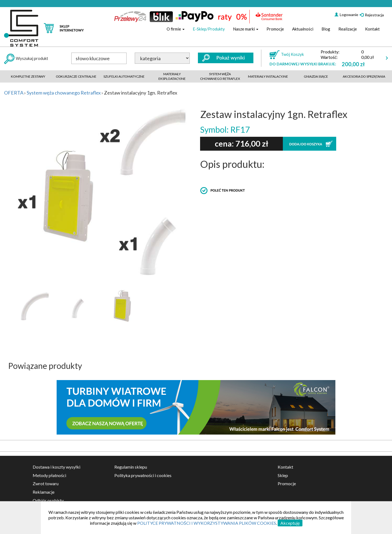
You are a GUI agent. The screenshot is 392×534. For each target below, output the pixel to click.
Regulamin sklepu (131, 467)
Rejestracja (372, 15)
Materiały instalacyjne (268, 76)
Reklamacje (44, 492)
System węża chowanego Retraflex (64, 93)
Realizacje (348, 29)
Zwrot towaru (46, 483)
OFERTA (14, 93)
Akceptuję (290, 523)
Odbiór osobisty (48, 500)
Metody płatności (49, 475)
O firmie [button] (176, 29)
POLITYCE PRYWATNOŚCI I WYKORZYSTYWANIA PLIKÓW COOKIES (207, 523)
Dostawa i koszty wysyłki (56, 467)
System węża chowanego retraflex (220, 76)
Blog (326, 29)
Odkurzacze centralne (76, 76)
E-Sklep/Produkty (209, 29)
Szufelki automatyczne (124, 76)
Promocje (275, 29)
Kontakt (372, 29)
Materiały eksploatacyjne (172, 76)
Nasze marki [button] (246, 29)
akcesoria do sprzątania (364, 76)
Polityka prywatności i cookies (143, 475)
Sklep (283, 475)
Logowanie (346, 15)
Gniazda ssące (316, 76)
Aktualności (303, 29)
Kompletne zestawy (28, 76)
